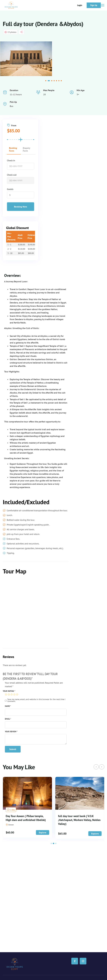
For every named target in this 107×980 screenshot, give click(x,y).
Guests (10, 189)
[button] (46, 81)
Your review (11, 731)
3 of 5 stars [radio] (12, 694)
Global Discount (17, 228)
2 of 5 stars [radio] (9, 694)
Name (8, 706)
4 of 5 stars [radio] (14, 694)
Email (8, 719)
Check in (11, 160)
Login (80, 5)
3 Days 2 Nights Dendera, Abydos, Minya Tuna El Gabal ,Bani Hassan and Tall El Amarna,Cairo (25, 820)
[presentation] (96, 767)
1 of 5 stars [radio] (6, 694)
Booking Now (21, 207)
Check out (12, 175)
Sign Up (94, 5)
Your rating (9, 691)
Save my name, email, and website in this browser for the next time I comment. (36, 700)
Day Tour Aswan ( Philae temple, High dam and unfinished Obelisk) (78, 818)
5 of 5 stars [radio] (17, 694)
